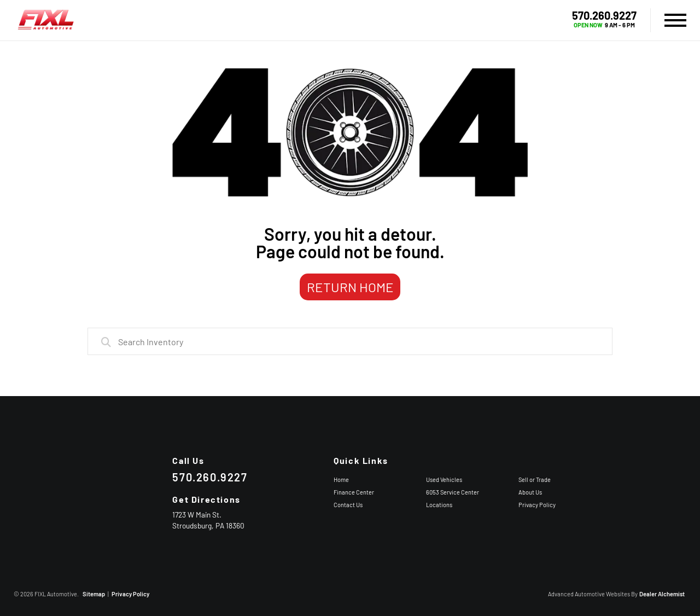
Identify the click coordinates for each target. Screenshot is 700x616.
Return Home (350, 287)
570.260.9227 (604, 15)
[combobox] (350, 341)
